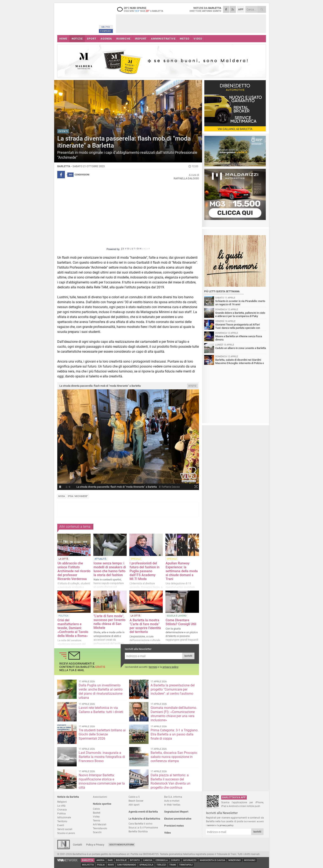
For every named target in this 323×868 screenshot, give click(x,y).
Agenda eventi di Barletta (143, 812)
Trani (173, 865)
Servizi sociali (65, 829)
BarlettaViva (77, 18)
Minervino (235, 860)
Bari (110, 860)
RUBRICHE (123, 39)
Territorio (62, 821)
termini (153, 667)
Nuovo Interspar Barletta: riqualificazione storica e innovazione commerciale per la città (102, 781)
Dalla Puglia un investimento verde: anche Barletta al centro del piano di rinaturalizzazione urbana (101, 691)
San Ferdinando (127, 865)
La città (61, 806)
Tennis (97, 820)
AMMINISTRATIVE (163, 39)
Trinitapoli (186, 865)
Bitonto (135, 860)
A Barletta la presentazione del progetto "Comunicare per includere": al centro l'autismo (173, 689)
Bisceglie (121, 860)
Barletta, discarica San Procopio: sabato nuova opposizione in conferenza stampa (174, 757)
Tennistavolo (100, 828)
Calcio (96, 809)
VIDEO (198, 39)
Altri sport (134, 805)
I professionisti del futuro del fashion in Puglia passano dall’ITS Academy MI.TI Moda (145, 571)
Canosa (148, 860)
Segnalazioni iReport (176, 812)
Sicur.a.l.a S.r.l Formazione (143, 827)
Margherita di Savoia (212, 860)
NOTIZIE (77, 39)
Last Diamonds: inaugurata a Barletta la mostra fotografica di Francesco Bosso (102, 757)
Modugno (250, 860)
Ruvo (111, 865)
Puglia (101, 865)
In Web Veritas (172, 805)
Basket (97, 813)
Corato (175, 860)
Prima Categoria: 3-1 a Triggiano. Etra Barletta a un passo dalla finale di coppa (174, 734)
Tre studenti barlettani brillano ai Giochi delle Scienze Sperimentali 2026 (102, 734)
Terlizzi (161, 865)
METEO (185, 39)
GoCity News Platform (122, 845)
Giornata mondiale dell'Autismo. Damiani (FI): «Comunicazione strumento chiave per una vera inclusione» (174, 714)
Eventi (61, 825)
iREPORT (141, 39)
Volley (96, 817)
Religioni (62, 802)
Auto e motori (172, 801)
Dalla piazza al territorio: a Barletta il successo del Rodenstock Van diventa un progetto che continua (170, 781)
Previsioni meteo (174, 826)
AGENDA (106, 39)
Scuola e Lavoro (66, 833)
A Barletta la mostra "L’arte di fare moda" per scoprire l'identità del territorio (145, 626)
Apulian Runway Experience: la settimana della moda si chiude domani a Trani (182, 571)
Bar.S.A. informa (173, 797)
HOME (63, 39)
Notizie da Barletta (68, 797)
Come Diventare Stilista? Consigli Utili (181, 622)
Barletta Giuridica (138, 831)
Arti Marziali (100, 824)
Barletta (88, 860)
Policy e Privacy (95, 845)
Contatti (77, 845)
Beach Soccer (136, 801)
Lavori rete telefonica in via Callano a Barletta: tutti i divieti (101, 710)
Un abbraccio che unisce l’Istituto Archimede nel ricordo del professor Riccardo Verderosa (74, 571)
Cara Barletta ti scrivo (140, 824)
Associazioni (100, 797)
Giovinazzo (190, 860)
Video (167, 833)
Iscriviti (188, 656)
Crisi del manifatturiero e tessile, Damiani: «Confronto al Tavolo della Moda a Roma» (73, 628)
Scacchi (97, 832)
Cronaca (62, 810)
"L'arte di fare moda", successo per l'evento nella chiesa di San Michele (109, 622)
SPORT (92, 39)
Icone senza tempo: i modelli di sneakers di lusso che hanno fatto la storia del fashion (110, 569)
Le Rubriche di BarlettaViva (144, 819)
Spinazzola (146, 865)
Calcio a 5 (134, 797)
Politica (61, 813)
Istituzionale (64, 817)
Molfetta (88, 865)
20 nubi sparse (142, 9)
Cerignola (162, 860)
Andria (100, 860)
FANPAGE (106, 31)
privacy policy (170, 667)
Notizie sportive (102, 804)
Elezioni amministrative (178, 819)
